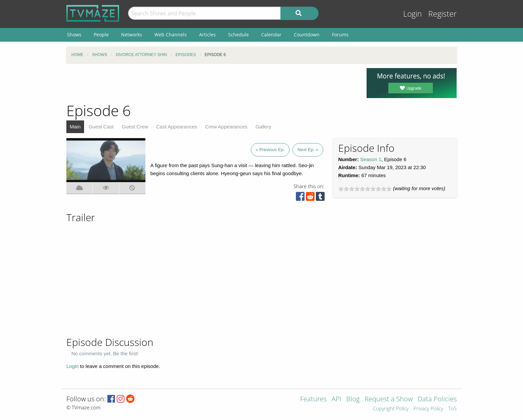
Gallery (264, 127)
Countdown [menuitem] (307, 35)
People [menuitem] (101, 35)
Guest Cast (101, 127)
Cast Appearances (177, 127)
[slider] (365, 189)
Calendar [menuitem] (271, 35)
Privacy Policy (428, 409)
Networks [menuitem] (132, 35)
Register (442, 14)
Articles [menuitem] (207, 35)
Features (313, 399)
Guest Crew (135, 127)
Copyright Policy (391, 409)
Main (75, 127)
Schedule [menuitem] (238, 35)
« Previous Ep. (270, 150)
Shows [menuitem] (74, 35)
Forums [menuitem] (340, 35)
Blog (353, 399)
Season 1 (371, 159)
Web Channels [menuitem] (171, 35)
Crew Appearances (226, 127)
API (336, 399)
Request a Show (389, 399)
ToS (452, 409)
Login (413, 14)
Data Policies (437, 399)
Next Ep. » (308, 150)
